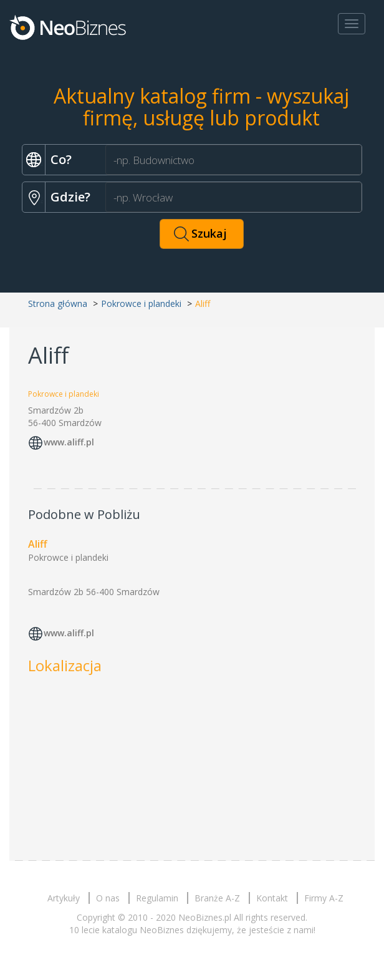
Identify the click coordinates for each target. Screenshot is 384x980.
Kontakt (272, 898)
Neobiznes (69, 27)
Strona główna (58, 303)
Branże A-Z (217, 898)
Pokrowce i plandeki (141, 303)
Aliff (38, 544)
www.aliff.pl (69, 442)
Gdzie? (70, 197)
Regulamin (157, 898)
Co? (61, 159)
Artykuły (64, 898)
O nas (108, 898)
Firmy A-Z (324, 898)
